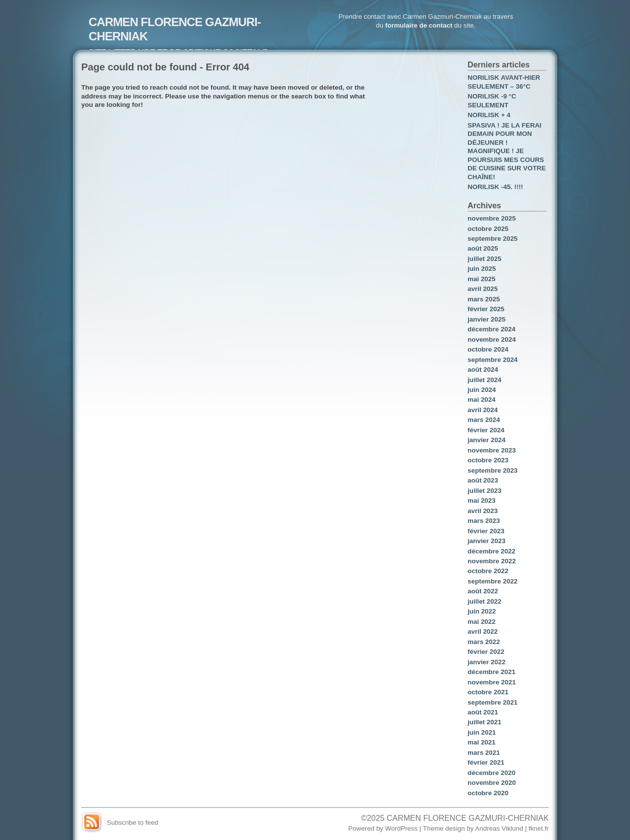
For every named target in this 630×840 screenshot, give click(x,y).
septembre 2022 (493, 581)
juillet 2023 (485, 491)
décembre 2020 (491, 773)
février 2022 (486, 652)
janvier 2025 (487, 319)
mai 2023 (482, 501)
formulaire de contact (419, 25)
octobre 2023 (488, 460)
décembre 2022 (491, 551)
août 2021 (483, 712)
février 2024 (486, 430)
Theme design (444, 828)
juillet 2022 (485, 601)
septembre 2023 (493, 470)
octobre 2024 (488, 349)
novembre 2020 (492, 783)
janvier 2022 (487, 662)
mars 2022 (484, 642)
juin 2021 (482, 732)
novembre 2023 (492, 450)
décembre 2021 (491, 672)
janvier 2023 (487, 541)
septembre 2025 (493, 239)
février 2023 (486, 531)
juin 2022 (482, 611)
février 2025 (486, 309)
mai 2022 (482, 622)
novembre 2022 (492, 561)
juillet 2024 (485, 380)
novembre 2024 (492, 339)
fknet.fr (539, 828)
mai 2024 (482, 400)
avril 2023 (483, 511)
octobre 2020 (488, 793)
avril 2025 (483, 289)
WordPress (401, 828)
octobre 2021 (488, 692)
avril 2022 (483, 631)
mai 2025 (482, 279)
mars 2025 (484, 299)
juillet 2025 (485, 259)
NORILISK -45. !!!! (495, 187)
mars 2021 (484, 753)
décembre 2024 (491, 329)
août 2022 (483, 591)
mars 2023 (484, 521)
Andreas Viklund (499, 828)
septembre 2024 (493, 360)
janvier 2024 (487, 440)
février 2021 (486, 762)
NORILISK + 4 (489, 115)
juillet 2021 (485, 722)
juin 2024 (482, 390)
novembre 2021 (492, 682)
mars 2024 (484, 420)
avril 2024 (483, 410)
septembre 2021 (493, 702)
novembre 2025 (492, 218)
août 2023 (483, 480)
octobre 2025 (488, 229)
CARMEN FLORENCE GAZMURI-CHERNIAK (468, 818)
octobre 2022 (488, 571)
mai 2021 (482, 742)
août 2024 (483, 370)
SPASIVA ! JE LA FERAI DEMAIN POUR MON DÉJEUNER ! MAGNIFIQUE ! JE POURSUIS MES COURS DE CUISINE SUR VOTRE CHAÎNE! (507, 151)
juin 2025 (482, 269)
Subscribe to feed (133, 823)
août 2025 (483, 248)
